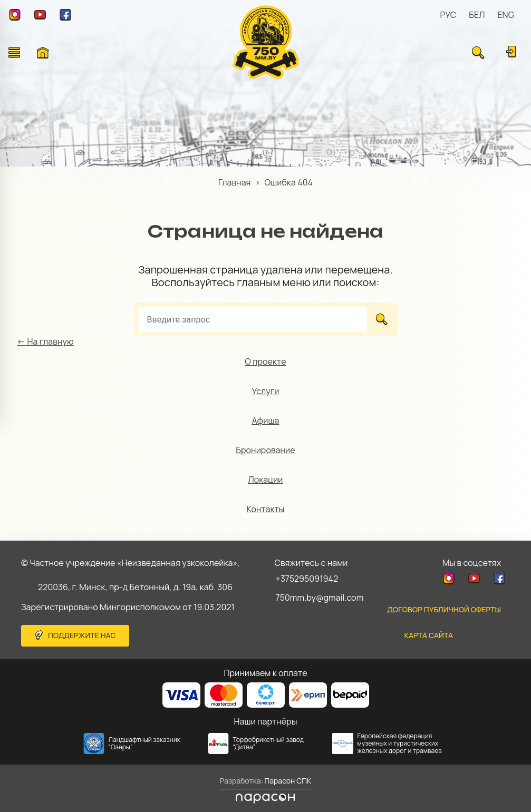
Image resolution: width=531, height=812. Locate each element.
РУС (448, 15)
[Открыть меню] (14, 53)
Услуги (266, 391)
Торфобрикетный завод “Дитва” (269, 743)
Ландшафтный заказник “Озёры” (144, 743)
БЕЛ (477, 15)
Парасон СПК (287, 781)
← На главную (45, 341)
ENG (506, 15)
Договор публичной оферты (444, 609)
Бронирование (265, 450)
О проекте (265, 361)
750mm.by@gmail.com (320, 598)
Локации (265, 480)
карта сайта (428, 635)
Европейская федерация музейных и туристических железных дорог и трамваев (400, 743)
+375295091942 (307, 579)
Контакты (266, 509)
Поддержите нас (82, 635)
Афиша (265, 420)
